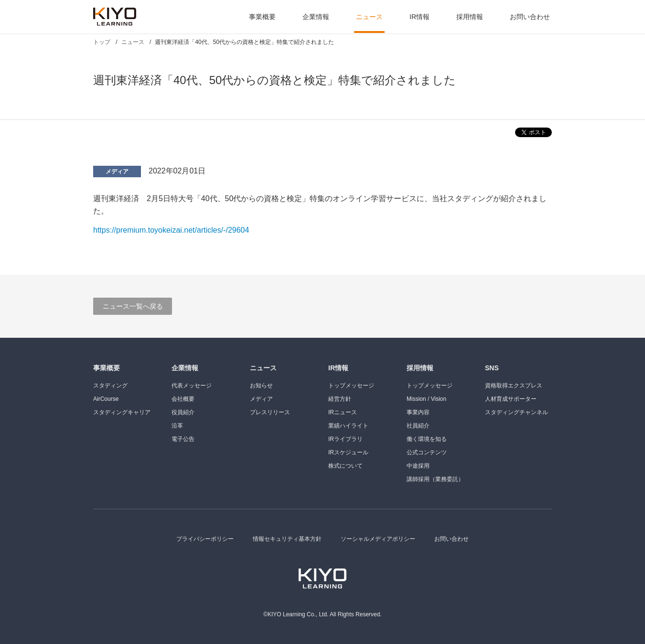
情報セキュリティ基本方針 (287, 539)
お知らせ (261, 386)
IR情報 (419, 17)
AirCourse (106, 399)
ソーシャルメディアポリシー (378, 539)
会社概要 (183, 399)
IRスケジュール (348, 452)
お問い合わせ (530, 17)
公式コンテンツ (427, 452)
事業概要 (262, 17)
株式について (345, 466)
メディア (117, 172)
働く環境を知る (427, 439)
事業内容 (418, 412)
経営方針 (340, 399)
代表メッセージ (192, 386)
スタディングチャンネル (516, 412)
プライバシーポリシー (205, 539)
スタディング (110, 386)
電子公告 (183, 439)
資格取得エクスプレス (514, 386)
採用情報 (470, 17)
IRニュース (343, 412)
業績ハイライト (348, 426)
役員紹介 (183, 412)
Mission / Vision (426, 399)
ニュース (369, 17)
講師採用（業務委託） (435, 479)
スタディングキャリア (122, 412)
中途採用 (418, 466)
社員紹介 (418, 426)
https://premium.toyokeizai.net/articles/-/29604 (171, 230)
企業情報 (316, 17)
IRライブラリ (345, 439)
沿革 (177, 426)
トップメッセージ (351, 386)
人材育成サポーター (511, 399)
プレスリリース (270, 412)
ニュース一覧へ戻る (133, 306)
